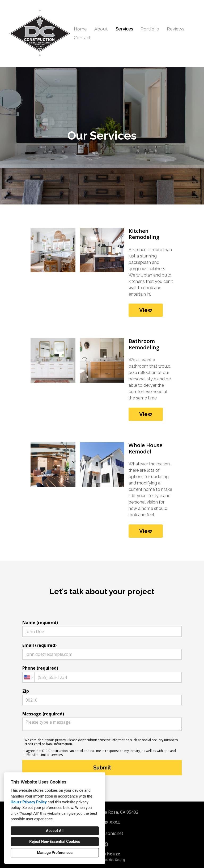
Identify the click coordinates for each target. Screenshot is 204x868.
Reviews (175, 29)
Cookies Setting (114, 860)
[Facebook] (106, 844)
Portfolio (150, 29)
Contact (82, 38)
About (101, 29)
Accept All (55, 831)
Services (124, 29)
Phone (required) (102, 674)
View (146, 310)
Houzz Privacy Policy (29, 802)
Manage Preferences (55, 853)
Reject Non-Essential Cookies (55, 842)
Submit (102, 768)
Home (80, 29)
